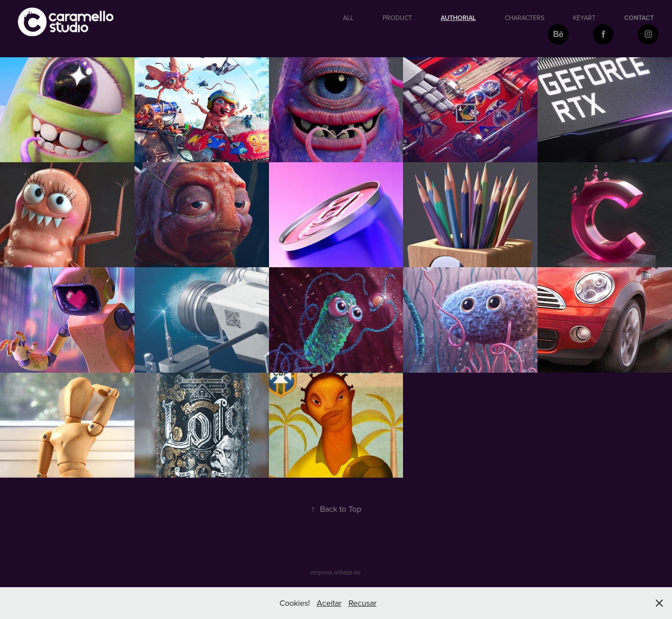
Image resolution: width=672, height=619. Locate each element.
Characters (525, 18)
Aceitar (329, 603)
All (348, 18)
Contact (639, 18)
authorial (458, 18)
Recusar (363, 603)
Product (397, 18)
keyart (584, 18)
